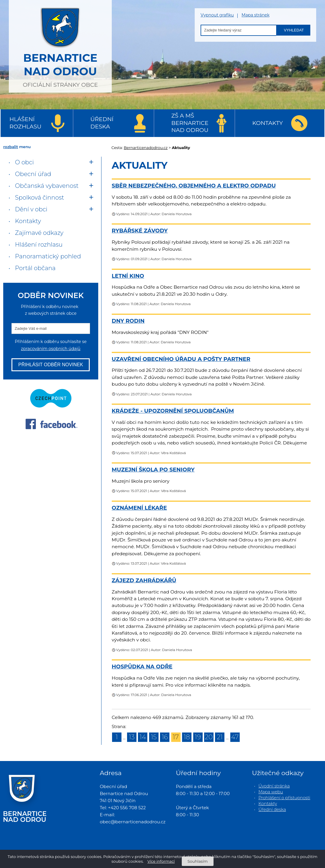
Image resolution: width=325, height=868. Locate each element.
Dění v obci (31, 209)
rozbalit (11, 147)
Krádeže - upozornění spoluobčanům (173, 411)
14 (143, 737)
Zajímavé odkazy (39, 233)
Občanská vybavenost (47, 186)
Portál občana (35, 268)
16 (165, 737)
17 (176, 737)
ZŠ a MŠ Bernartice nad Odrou (190, 123)
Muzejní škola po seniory (153, 470)
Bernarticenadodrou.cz (146, 148)
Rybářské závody (140, 231)
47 (235, 737)
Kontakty (268, 123)
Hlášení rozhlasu (25, 123)
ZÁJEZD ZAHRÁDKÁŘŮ (144, 580)
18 (187, 737)
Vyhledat (294, 30)
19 (198, 737)
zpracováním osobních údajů (51, 349)
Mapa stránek (255, 15)
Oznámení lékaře (139, 508)
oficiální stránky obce (60, 46)
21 (220, 737)
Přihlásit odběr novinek (51, 365)
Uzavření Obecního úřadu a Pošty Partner (181, 359)
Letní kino (128, 276)
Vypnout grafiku (217, 15)
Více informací (161, 861)
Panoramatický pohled (48, 256)
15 (154, 737)
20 (209, 737)
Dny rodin (128, 321)
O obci (24, 162)
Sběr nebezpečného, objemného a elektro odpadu (194, 186)
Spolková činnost (40, 198)
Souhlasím (198, 861)
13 (132, 737)
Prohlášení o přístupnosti (284, 798)
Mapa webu (271, 792)
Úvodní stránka (274, 786)
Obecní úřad (33, 174)
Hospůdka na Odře (142, 667)
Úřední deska (102, 123)
